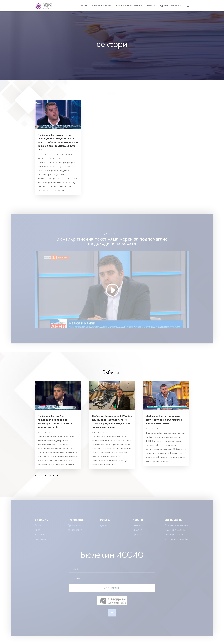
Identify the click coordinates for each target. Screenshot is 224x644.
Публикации (74, 527)
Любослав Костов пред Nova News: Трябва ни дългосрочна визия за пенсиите (164, 420)
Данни (104, 527)
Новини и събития (102, 6)
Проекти (152, 6)
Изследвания (75, 532)
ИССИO (85, 6)
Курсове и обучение (170, 6)
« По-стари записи (46, 475)
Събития (137, 532)
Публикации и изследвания (129, 6)
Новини (137, 527)
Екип (38, 532)
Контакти (40, 541)
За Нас (38, 527)
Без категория (65, 155)
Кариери (40, 537)
